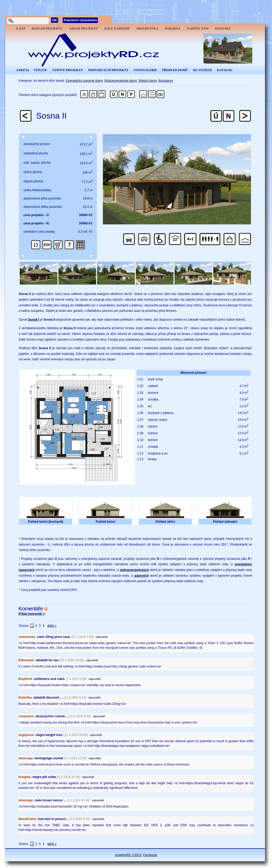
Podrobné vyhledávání (80, 20)
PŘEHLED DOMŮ (175, 70)
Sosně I (34, 320)
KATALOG (225, 70)
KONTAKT (223, 29)
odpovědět (102, 637)
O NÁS (21, 29)
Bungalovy (166, 81)
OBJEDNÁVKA (147, 29)
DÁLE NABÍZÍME (117, 29)
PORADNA (173, 29)
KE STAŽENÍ (202, 70)
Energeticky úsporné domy (84, 81)
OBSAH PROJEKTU (83, 29)
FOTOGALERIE (145, 70)
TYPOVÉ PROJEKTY (68, 70)
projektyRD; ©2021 (128, 855)
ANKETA (23, 70)
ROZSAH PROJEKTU (47, 29)
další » (52, 626)
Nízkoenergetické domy (121, 81)
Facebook (150, 855)
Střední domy (148, 81)
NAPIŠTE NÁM (198, 29)
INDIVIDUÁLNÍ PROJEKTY (108, 70)
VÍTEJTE (40, 70)
